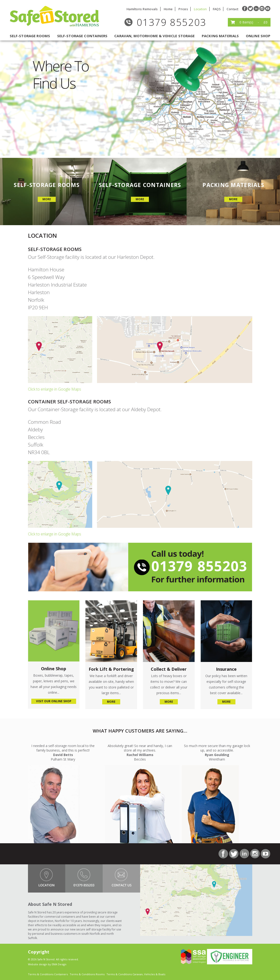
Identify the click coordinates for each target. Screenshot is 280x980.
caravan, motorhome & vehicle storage (154, 36)
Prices (183, 9)
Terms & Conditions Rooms (87, 974)
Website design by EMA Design (47, 964)
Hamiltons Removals (142, 9)
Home (168, 9)
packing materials (220, 36)
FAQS (217, 9)
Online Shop (258, 36)
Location (200, 9)
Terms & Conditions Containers (48, 974)
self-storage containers (82, 36)
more (47, 199)
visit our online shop (54, 701)
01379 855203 (172, 22)
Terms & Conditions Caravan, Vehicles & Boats (136, 974)
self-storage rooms (30, 36)
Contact (232, 9)
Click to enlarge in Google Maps (55, 389)
